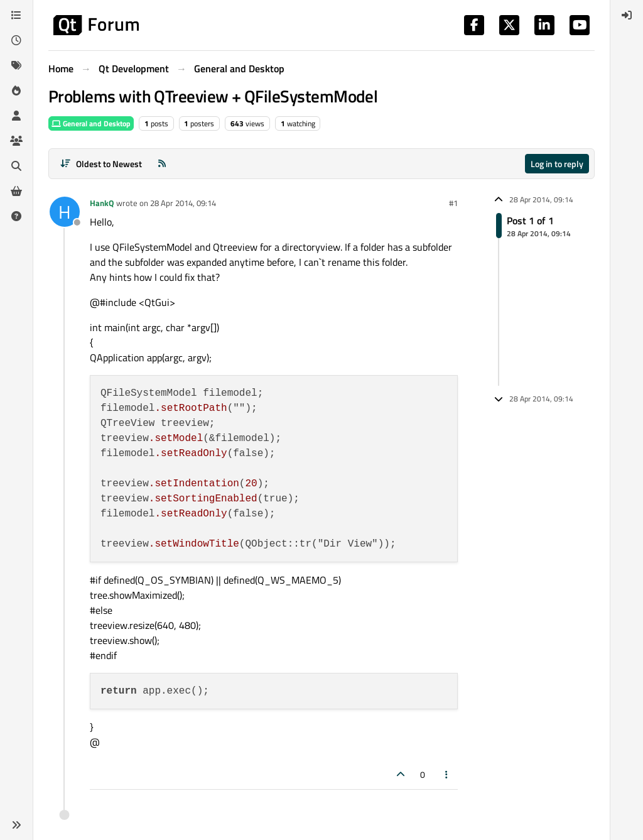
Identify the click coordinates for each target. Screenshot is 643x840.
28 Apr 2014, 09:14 (183, 203)
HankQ (102, 203)
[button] (16, 825)
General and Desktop (91, 123)
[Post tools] (447, 774)
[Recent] (16, 40)
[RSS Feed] (162, 164)
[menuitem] (627, 15)
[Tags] (16, 65)
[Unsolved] (16, 216)
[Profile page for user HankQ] (65, 212)
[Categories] (16, 15)
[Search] (16, 166)
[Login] (627, 15)
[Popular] (16, 90)
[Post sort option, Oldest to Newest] (101, 164)
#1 (453, 203)
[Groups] (16, 141)
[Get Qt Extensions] (16, 191)
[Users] (16, 116)
